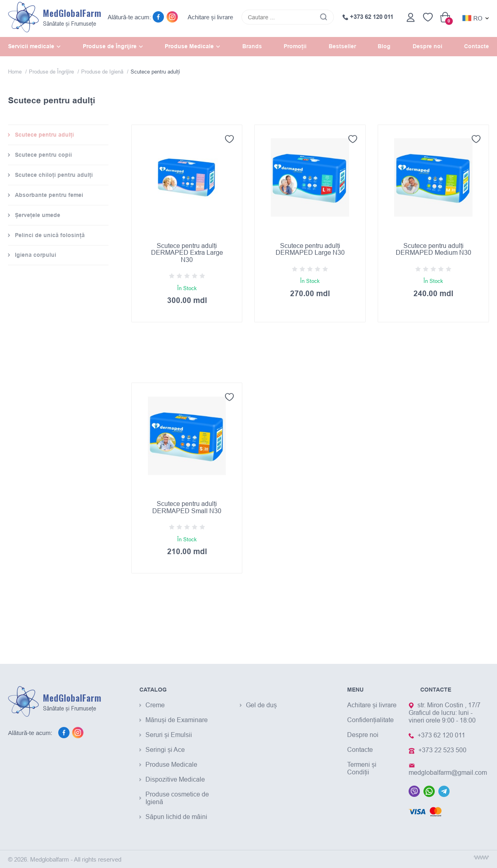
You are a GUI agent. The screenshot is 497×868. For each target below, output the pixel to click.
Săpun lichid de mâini (176, 817)
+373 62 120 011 (368, 17)
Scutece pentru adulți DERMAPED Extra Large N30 (187, 253)
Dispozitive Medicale (175, 779)
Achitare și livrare (210, 17)
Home (16, 72)
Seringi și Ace (165, 749)
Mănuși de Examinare (177, 720)
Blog (384, 46)
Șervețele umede (38, 215)
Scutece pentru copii (43, 155)
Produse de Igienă (103, 72)
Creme (155, 705)
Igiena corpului (36, 255)
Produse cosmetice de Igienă (177, 798)
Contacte (477, 46)
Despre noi (427, 46)
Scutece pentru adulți (44, 135)
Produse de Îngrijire (52, 72)
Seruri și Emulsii (169, 735)
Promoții (295, 46)
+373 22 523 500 (442, 750)
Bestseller (342, 46)
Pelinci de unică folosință (50, 235)
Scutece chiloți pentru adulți (54, 175)
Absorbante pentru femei (49, 195)
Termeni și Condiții (362, 768)
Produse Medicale (171, 764)
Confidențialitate (370, 720)
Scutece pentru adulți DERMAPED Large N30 (310, 249)
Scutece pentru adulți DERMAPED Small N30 (187, 507)
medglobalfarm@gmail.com (448, 772)
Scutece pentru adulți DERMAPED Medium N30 (434, 249)
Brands (252, 46)
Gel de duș (261, 705)
